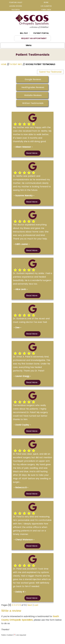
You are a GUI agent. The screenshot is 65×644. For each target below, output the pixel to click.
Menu (32, 46)
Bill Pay (24, 33)
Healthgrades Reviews (33, 87)
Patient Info (16, 64)
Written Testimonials (33, 103)
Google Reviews (33, 79)
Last (36, 605)
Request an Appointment (34, 38)
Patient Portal (41, 33)
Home (4, 64)
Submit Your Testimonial (50, 72)
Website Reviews (33, 95)
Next (30, 605)
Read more (32, 153)
